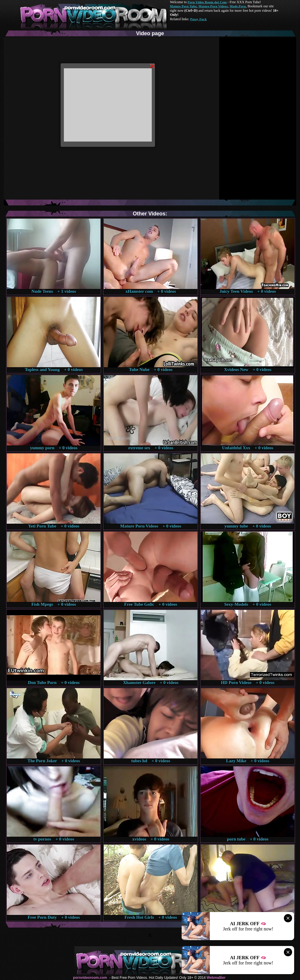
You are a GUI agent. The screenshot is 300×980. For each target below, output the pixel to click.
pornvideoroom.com (90, 978)
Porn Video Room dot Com (207, 2)
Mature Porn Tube (183, 6)
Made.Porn (238, 6)
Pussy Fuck (198, 19)
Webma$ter (216, 978)
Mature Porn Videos (213, 6)
